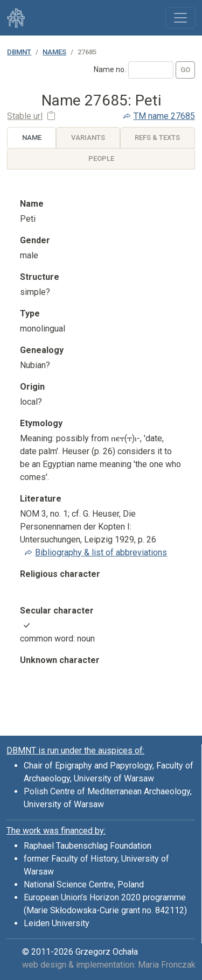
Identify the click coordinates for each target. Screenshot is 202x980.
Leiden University (57, 923)
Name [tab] (32, 138)
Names (54, 52)
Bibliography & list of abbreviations (101, 552)
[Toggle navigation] (180, 18)
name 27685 (164, 116)
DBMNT (19, 52)
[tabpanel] (101, 446)
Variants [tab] (88, 138)
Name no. (110, 69)
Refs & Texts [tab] (157, 138)
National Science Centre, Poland (84, 884)
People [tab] (101, 158)
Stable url (25, 116)
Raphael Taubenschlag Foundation (88, 846)
